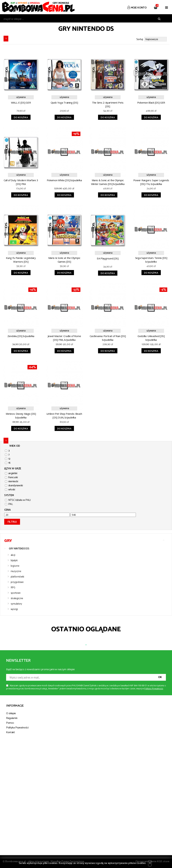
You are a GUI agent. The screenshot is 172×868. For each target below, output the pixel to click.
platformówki (17, 577)
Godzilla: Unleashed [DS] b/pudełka (151, 338)
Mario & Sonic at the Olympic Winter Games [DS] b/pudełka (108, 182)
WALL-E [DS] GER (21, 103)
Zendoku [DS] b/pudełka (21, 336)
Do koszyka (21, 118)
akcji (13, 555)
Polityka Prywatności (17, 728)
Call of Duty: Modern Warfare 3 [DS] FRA (21, 182)
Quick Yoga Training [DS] (64, 103)
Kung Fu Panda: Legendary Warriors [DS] (21, 260)
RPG (13, 588)
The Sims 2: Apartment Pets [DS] (108, 104)
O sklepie (11, 713)
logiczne (15, 566)
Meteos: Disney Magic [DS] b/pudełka (21, 416)
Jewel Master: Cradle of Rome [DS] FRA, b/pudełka (64, 338)
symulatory (16, 604)
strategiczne (17, 598)
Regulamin (12, 718)
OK (160, 677)
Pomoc (10, 723)
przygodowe (17, 582)
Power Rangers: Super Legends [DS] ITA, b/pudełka (151, 182)
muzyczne (16, 571)
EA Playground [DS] (108, 258)
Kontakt (11, 732)
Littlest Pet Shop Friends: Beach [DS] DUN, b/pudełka (64, 416)
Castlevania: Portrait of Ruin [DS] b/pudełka (108, 338)
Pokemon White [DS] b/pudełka (64, 180)
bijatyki (14, 560)
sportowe (16, 593)
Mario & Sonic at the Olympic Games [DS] (64, 260)
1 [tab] (86, 645)
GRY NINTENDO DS (19, 549)
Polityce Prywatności (154, 689)
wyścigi (14, 609)
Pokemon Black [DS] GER (151, 103)
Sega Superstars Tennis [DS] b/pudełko (151, 260)
